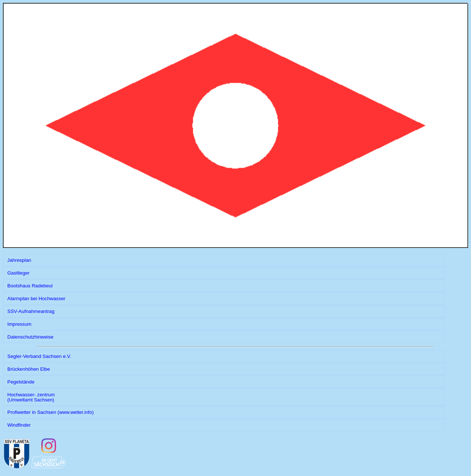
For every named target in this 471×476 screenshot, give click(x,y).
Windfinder (19, 425)
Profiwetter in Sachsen (51, 412)
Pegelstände (21, 382)
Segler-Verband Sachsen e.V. (39, 356)
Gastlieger (18, 273)
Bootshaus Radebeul (30, 286)
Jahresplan (19, 260)
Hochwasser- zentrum (31, 397)
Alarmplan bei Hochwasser (36, 299)
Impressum (19, 324)
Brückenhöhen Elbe (29, 369)
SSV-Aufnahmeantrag (31, 311)
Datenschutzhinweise (30, 337)
